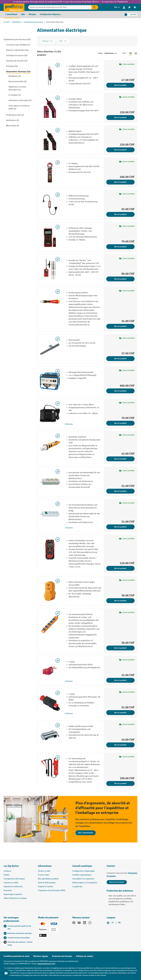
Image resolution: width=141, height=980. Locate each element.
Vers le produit (120, 85)
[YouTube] (79, 923)
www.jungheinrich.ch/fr (46, 964)
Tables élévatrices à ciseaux (15, 898)
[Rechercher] (95, 7)
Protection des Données (62, 956)
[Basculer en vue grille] (136, 53)
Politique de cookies (84, 956)
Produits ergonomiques (82, 875)
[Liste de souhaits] (129, 7)
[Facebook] (74, 923)
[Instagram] (90, 923)
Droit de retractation (117, 882)
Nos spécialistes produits (48, 879)
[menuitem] (117, 7)
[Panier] (135, 7)
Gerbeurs (7, 871)
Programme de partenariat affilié (52, 890)
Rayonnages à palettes (13, 894)
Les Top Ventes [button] (11, 866)
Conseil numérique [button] (82, 866)
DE (113, 923)
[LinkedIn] (85, 923)
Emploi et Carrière (46, 887)
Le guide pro (77, 887)
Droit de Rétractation (47, 883)
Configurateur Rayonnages (83, 871)
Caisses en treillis (11, 883)
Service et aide (44, 871)
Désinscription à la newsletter (85, 883)
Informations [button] (45, 866)
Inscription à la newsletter (83, 879)
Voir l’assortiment (86, 833)
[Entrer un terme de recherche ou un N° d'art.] (60, 7)
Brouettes (8, 890)
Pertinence (111, 53)
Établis (6, 875)
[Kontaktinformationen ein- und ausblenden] (6, 974)
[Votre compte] (124, 7)
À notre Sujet (44, 875)
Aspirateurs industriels (13, 887)
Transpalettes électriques (14, 879)
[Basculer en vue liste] (131, 53)
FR (119, 923)
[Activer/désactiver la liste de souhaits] (58, 65)
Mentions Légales (41, 956)
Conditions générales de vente (17, 956)
